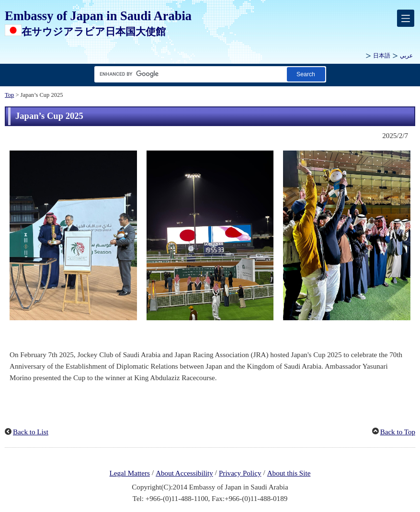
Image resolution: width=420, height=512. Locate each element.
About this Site (289, 473)
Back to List (31, 432)
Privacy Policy (240, 473)
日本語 (382, 56)
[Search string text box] (189, 74)
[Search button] (306, 74)
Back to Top (398, 432)
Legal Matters (130, 473)
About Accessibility (184, 473)
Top (9, 95)
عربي (406, 56)
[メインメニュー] (406, 18)
